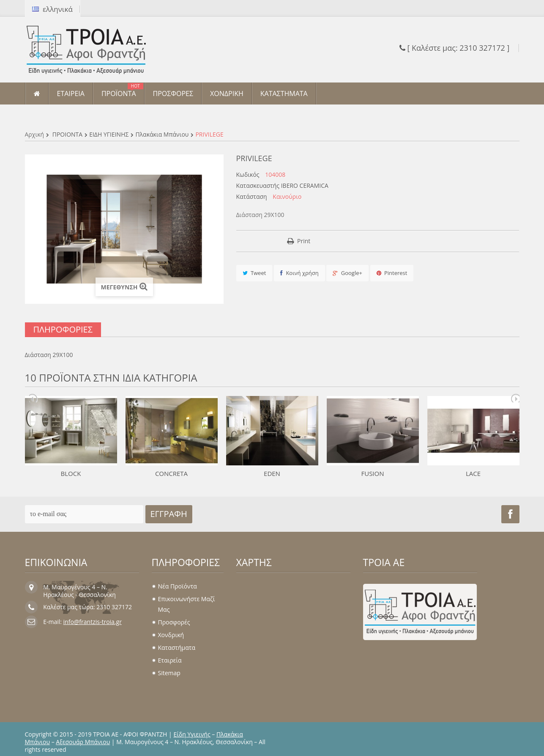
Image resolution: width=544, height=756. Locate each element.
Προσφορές (174, 622)
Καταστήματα (177, 647)
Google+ (347, 273)
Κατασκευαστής (258, 186)
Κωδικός (248, 175)
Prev (33, 398)
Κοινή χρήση (299, 273)
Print (304, 241)
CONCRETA (171, 473)
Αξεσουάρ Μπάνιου (83, 742)
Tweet (254, 273)
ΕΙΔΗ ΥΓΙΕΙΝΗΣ (109, 134)
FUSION (372, 473)
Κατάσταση (252, 197)
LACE (473, 473)
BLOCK (71, 473)
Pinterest (392, 273)
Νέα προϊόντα (178, 586)
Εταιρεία (170, 660)
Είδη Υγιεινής (192, 734)
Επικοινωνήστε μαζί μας (187, 604)
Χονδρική (171, 635)
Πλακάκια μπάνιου (162, 134)
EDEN (272, 473)
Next (515, 398)
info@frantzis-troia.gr (93, 622)
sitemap (169, 673)
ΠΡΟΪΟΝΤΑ (67, 134)
